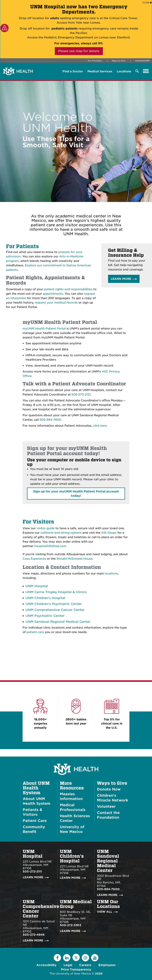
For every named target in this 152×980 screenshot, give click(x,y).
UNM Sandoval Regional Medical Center (58, 622)
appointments (53, 294)
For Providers (95, 61)
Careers (85, 965)
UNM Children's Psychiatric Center (54, 604)
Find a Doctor (73, 71)
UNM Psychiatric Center (45, 616)
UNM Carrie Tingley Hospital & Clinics (56, 592)
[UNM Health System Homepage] (76, 761)
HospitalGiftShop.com (50, 546)
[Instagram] (85, 958)
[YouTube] (95, 958)
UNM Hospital (37, 586)
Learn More (121, 279)
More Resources (72, 786)
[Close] (147, 2)
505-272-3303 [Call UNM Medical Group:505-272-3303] (71, 925)
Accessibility (46, 965)
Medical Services (100, 71)
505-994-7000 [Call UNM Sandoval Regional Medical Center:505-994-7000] (108, 889)
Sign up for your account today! (76, 494)
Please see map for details (79, 51)
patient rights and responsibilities (68, 289)
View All (105, 912)
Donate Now (109, 789)
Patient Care (35, 821)
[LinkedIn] (67, 958)
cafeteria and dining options (61, 533)
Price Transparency (76, 969)
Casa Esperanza (34, 559)
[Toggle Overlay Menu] (137, 71)
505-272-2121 (81, 395)
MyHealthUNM (142, 61)
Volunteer (106, 806)
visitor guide (46, 528)
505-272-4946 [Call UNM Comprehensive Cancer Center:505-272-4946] (34, 935)
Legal (68, 965)
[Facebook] (57, 958)
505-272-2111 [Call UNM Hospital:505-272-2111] (32, 872)
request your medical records (56, 303)
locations (111, 573)
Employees (107, 965)
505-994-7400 (50, 420)
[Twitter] (76, 957)
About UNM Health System (36, 788)
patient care (35, 632)
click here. (100, 426)
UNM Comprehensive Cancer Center (55, 610)
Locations (124, 71)
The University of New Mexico (70, 974)
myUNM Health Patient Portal (44, 329)
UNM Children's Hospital (45, 598)
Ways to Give (119, 61)
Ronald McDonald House (75, 559)
